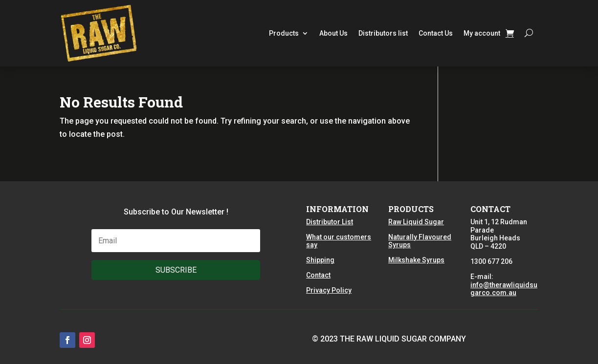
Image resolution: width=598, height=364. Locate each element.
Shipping (320, 260)
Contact (318, 275)
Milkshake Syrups (416, 260)
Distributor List (330, 222)
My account (482, 33)
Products (284, 33)
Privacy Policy (329, 290)
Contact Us (436, 33)
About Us (333, 33)
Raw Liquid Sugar (416, 222)
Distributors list (383, 33)
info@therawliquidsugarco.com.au (504, 289)
